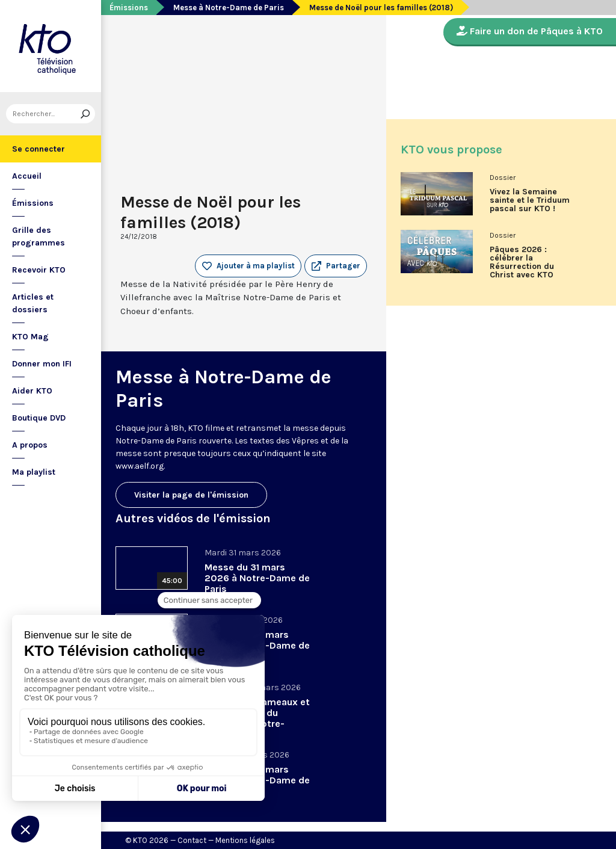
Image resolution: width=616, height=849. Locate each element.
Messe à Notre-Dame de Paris (229, 8)
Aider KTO (32, 391)
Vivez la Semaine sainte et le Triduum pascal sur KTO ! (530, 200)
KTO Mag (30, 337)
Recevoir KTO (39, 270)
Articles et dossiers (33, 303)
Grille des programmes (38, 236)
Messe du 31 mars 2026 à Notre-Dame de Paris (257, 578)
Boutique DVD (39, 418)
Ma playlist (34, 472)
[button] (336, 266)
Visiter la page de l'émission (191, 495)
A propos (30, 445)
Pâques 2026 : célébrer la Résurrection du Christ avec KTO (522, 262)
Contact (192, 840)
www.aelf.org (140, 466)
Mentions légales (245, 840)
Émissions (33, 203)
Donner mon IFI (42, 364)
